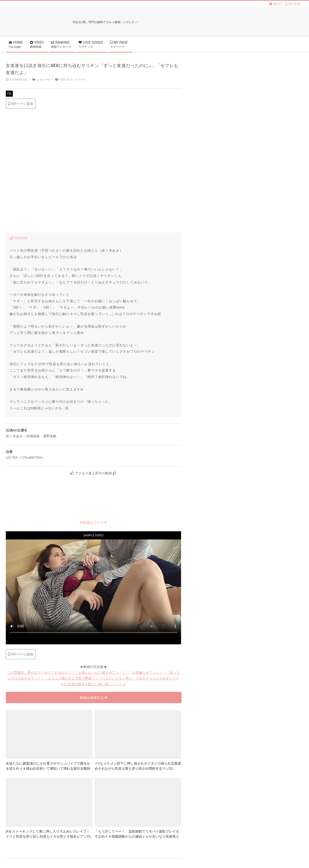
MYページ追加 (21, 104)
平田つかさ (67, 79)
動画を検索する (94, 697)
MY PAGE (293, 4)
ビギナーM (43, 79)
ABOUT (276, 4)
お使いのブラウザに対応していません (93, 589)
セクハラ (80, 79)
